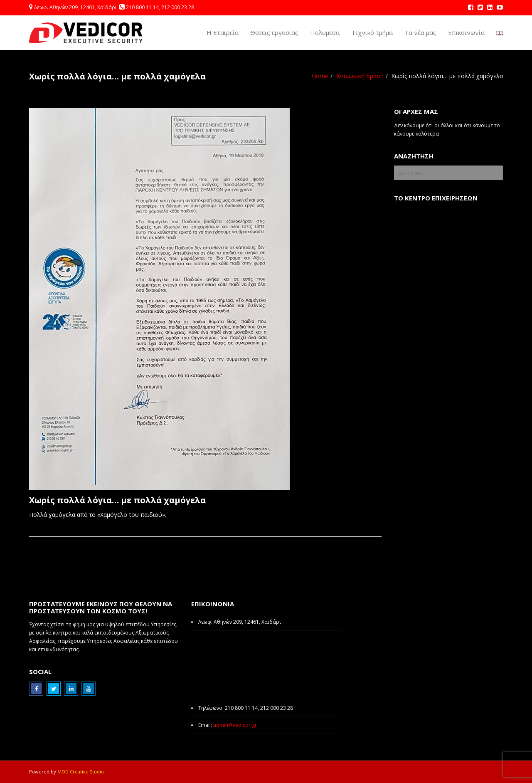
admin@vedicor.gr (235, 725)
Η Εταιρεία (223, 32)
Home (320, 76)
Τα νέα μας (420, 32)
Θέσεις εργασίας (274, 32)
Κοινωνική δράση (360, 76)
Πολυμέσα (325, 32)
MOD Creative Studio (81, 772)
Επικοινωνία (466, 32)
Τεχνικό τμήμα (372, 32)
